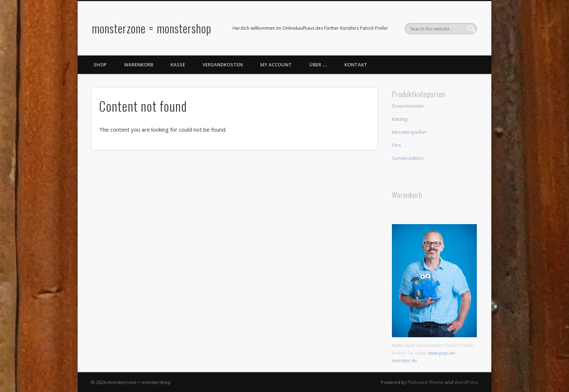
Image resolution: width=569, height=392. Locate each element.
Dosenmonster (408, 106)
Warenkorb (139, 65)
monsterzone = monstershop (152, 28)
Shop (100, 65)
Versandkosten (223, 65)
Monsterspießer (409, 132)
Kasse (178, 65)
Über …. (318, 65)
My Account (276, 65)
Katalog (400, 119)
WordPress (466, 382)
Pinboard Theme (426, 382)
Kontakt (356, 65)
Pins (396, 145)
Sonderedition (408, 158)
